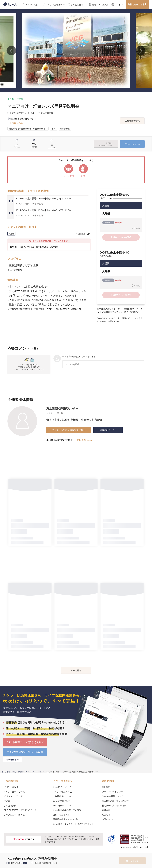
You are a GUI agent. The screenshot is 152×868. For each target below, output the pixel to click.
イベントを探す (11, 787)
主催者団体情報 (132, 121)
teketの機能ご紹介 (62, 801)
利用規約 (106, 787)
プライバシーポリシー (112, 792)
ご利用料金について (62, 796)
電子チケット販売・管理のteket (14, 772)
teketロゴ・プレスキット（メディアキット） (74, 824)
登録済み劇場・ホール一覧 (65, 819)
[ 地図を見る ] (17, 123)
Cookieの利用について (113, 796)
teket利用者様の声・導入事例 (67, 810)
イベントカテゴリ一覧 (14, 792)
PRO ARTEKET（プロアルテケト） (20, 810)
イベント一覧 (36, 772)
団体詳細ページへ (108, 430)
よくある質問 (10, 805)
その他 (11, 99)
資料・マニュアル (61, 815)
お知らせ (106, 815)
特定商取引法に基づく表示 (114, 805)
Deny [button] (127, 853)
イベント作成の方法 (62, 792)
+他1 (25, 863)
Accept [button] (142, 853)
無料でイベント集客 (137, 4)
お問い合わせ (108, 819)
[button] (4, 857)
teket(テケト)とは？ (62, 787)
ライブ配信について (62, 805)
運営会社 (106, 810)
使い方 (7, 801)
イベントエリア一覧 (13, 796)
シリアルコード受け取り (15, 815)
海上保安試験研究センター (62, 408)
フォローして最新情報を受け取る (69, 430)
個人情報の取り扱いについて (115, 801)
